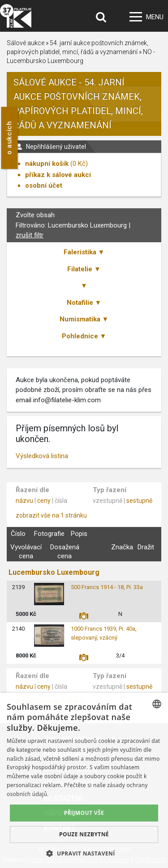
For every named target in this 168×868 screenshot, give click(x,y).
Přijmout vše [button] (84, 813)
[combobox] (157, 704)
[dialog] (84, 780)
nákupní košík (47, 164)
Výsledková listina (42, 456)
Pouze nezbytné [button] (84, 834)
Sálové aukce (26, 43)
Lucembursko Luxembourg (54, 572)
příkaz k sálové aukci (58, 175)
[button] (84, 853)
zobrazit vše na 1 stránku (51, 515)
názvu (24, 501)
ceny (44, 501)
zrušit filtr (30, 235)
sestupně (139, 501)
